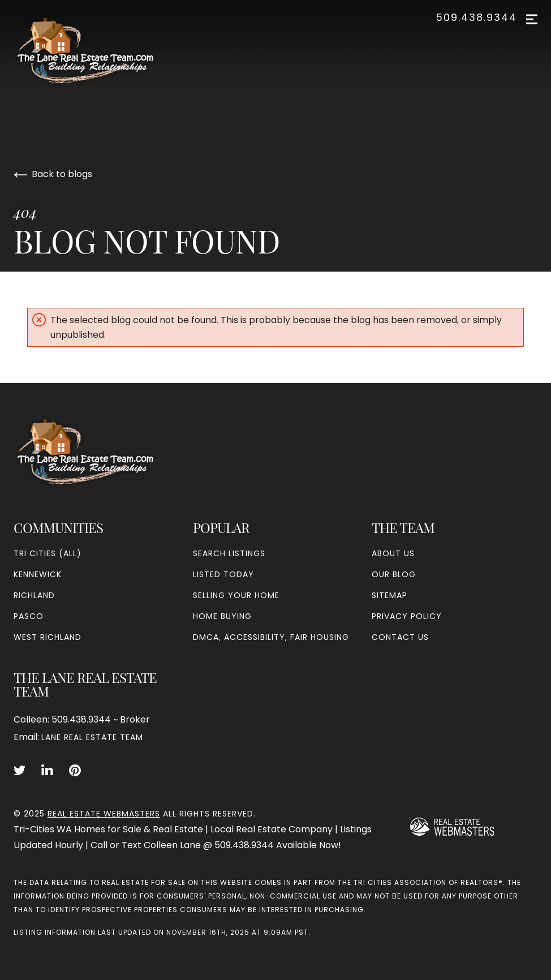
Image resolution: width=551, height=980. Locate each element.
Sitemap (389, 595)
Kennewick (38, 574)
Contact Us (400, 637)
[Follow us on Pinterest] (75, 771)
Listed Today (223, 574)
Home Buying (222, 616)
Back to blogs (53, 174)
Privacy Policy (407, 616)
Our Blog (394, 574)
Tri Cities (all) (48, 553)
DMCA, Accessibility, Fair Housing (271, 637)
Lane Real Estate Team (92, 737)
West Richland (48, 637)
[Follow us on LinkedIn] (47, 771)
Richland (34, 595)
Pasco (29, 616)
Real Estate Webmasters (104, 814)
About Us (393, 553)
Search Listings (229, 553)
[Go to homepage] (97, 50)
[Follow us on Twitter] (20, 771)
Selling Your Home (236, 595)
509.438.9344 (476, 18)
